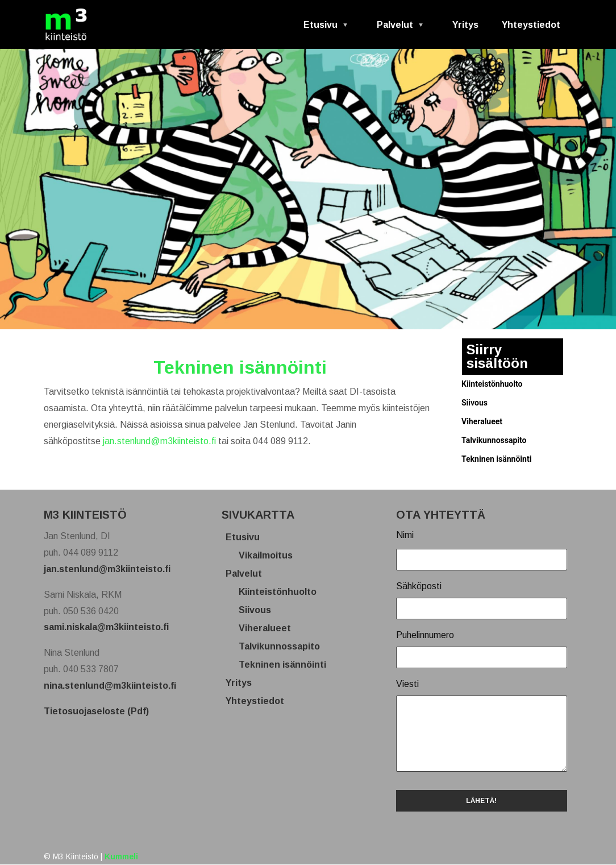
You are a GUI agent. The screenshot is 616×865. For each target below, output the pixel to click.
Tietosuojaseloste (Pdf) (96, 711)
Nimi (405, 535)
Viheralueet (482, 421)
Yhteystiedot (531, 25)
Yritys (465, 25)
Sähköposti (419, 586)
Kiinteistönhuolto (492, 384)
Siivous (475, 403)
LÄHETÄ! (481, 801)
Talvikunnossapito (494, 440)
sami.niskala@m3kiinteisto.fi (106, 627)
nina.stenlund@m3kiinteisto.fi (110, 686)
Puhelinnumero (425, 635)
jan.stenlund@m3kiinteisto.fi (159, 441)
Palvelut (396, 29)
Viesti (407, 684)
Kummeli (121, 857)
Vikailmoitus (270, 555)
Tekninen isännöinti (496, 459)
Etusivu (321, 29)
